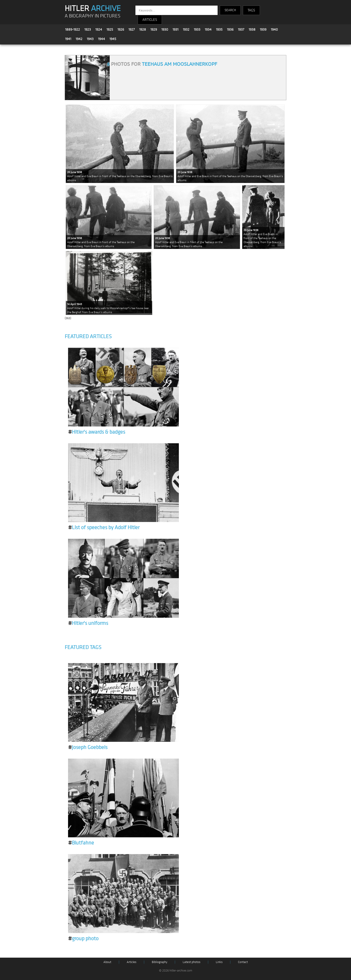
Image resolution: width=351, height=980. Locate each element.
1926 (121, 30)
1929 (154, 30)
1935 (219, 30)
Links (219, 962)
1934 (208, 30)
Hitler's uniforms (88, 623)
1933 (197, 30)
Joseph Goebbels (88, 747)
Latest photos (192, 962)
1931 (175, 30)
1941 (68, 39)
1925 (110, 30)
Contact (243, 962)
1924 (99, 30)
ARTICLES (150, 20)
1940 (274, 30)
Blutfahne (81, 843)
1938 (252, 30)
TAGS (251, 10)
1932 (186, 30)
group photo (83, 939)
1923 (88, 30)
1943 (90, 39)
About (107, 962)
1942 (79, 39)
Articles (132, 962)
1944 (102, 39)
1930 (165, 30)
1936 (230, 30)
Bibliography (159, 962)
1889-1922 (73, 30)
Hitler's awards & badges (97, 432)
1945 (113, 39)
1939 (263, 30)
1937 (241, 30)
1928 (143, 30)
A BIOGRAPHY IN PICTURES (93, 16)
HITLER (93, 8)
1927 (132, 30)
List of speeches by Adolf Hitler (104, 528)
